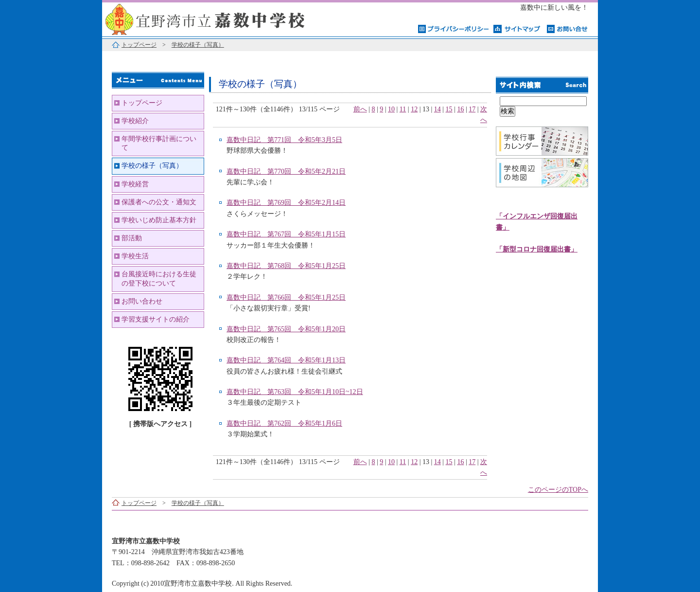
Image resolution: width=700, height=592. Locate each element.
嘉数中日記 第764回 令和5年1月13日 (286, 360)
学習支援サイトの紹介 (156, 319)
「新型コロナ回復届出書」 (537, 249)
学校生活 (135, 256)
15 (449, 109)
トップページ (139, 45)
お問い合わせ (142, 301)
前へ (360, 109)
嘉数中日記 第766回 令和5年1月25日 (286, 297)
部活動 (132, 238)
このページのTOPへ (558, 490)
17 (472, 109)
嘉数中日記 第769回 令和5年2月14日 (286, 203)
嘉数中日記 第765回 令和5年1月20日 (286, 329)
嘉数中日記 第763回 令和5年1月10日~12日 (295, 392)
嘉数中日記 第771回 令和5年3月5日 (284, 140)
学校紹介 (135, 121)
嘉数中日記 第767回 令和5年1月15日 (286, 234)
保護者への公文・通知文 (159, 202)
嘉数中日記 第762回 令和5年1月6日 (284, 423)
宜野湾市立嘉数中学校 (224, 18)
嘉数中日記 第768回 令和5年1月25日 (286, 266)
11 (403, 109)
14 (437, 109)
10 (391, 109)
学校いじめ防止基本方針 (159, 220)
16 (460, 109)
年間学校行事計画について (159, 143)
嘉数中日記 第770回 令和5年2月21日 (286, 171)
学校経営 (135, 184)
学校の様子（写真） (198, 45)
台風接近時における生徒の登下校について (159, 278)
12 (414, 109)
